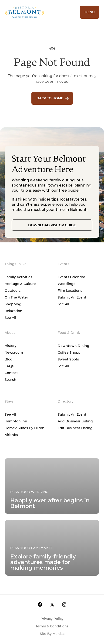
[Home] (36, 12)
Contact (11, 373)
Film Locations (70, 290)
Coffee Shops (69, 352)
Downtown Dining (74, 346)
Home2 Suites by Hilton (25, 428)
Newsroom (14, 352)
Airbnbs (11, 435)
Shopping (13, 304)
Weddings (66, 284)
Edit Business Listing (75, 428)
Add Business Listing (75, 421)
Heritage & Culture (20, 284)
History (11, 346)
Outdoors (13, 290)
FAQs (9, 366)
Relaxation (13, 311)
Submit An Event (72, 297)
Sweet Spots (68, 359)
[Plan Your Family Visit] (52, 486)
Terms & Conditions (52, 626)
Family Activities (18, 277)
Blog (9, 359)
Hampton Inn (16, 421)
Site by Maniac (52, 634)
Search (10, 380)
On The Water (16, 297)
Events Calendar (71, 277)
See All (10, 318)
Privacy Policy (52, 619)
